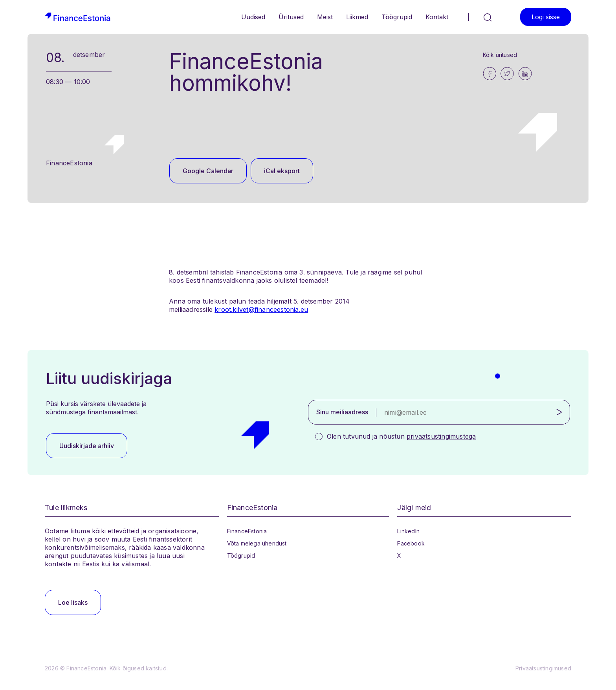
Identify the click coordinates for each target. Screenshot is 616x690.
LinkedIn (408, 531)
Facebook (411, 543)
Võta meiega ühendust (257, 543)
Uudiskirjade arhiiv (87, 446)
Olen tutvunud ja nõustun (401, 436)
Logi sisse (546, 17)
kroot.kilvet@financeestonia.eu (261, 309)
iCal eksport (282, 171)
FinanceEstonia (247, 531)
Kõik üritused (500, 55)
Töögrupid (397, 17)
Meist (325, 17)
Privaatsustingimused (543, 668)
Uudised (253, 17)
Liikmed (357, 17)
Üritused (291, 17)
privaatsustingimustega (441, 436)
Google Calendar (208, 171)
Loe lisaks (73, 602)
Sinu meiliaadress (342, 412)
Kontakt (437, 17)
